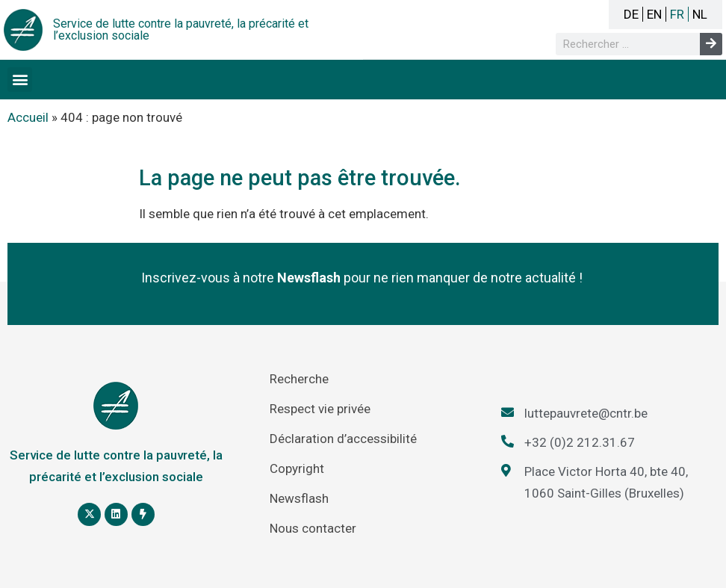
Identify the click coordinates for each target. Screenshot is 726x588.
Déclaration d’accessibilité (343, 439)
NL (700, 14)
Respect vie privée (320, 409)
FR (677, 14)
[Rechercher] (711, 44)
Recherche (299, 379)
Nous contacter (313, 528)
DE (631, 14)
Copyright (297, 468)
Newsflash (299, 498)
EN (654, 14)
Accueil (28, 117)
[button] (20, 80)
